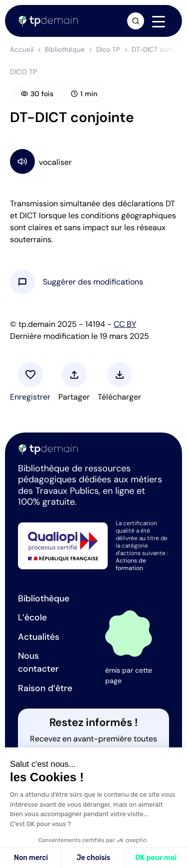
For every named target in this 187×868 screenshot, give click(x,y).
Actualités (39, 637)
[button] (93, 282)
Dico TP (108, 50)
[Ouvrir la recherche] (136, 21)
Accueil (22, 50)
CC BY (125, 324)
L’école (32, 617)
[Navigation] (159, 21)
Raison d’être (45, 688)
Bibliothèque (65, 50)
